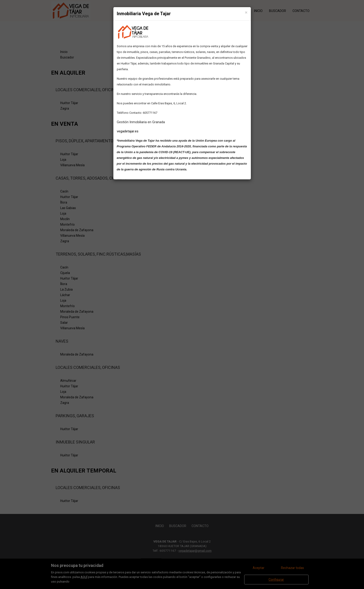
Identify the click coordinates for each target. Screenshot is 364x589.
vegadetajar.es (128, 131)
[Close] (246, 13)
